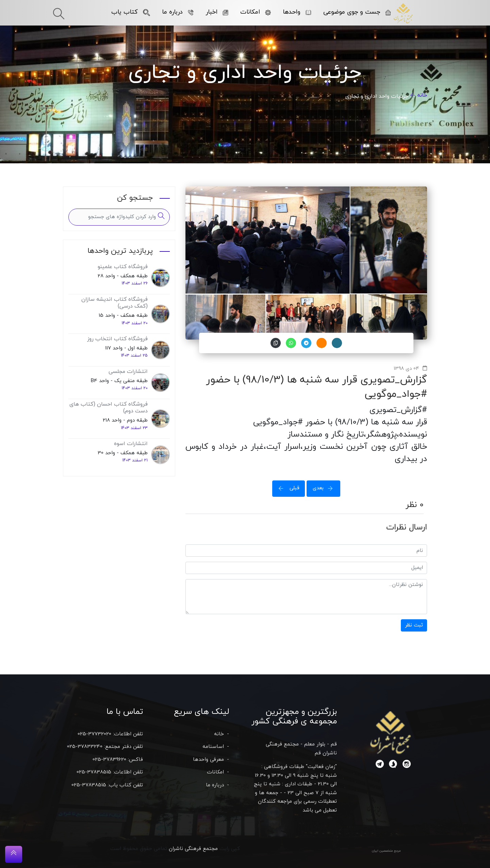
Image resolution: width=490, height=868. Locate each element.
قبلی (287, 488)
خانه (422, 95)
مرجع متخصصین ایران (386, 851)
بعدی (325, 488)
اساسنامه (213, 747)
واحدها (297, 12)
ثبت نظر (414, 625)
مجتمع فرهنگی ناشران (193, 849)
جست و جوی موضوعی (357, 12)
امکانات (256, 12)
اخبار (217, 12)
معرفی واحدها (208, 760)
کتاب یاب (131, 12)
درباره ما (178, 12)
